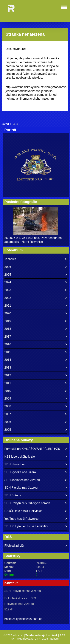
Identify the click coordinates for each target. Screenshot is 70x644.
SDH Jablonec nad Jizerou (22, 480)
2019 (8, 321)
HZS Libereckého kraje (20, 457)
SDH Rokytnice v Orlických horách (27, 503)
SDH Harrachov (15, 464)
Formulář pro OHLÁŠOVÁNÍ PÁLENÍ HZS (32, 449)
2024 (8, 282)
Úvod (5, 124)
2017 (8, 337)
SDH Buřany (13, 495)
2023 (8, 290)
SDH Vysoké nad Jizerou (21, 472)
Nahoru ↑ (55, 639)
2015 (8, 352)
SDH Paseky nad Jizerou (21, 488)
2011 (8, 383)
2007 (8, 414)
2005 (8, 430)
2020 (8, 313)
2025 (8, 275)
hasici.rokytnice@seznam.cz (23, 619)
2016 (8, 344)
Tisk (12, 639)
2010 (8, 391)
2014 (8, 360)
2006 (8, 422)
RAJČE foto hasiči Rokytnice (24, 511)
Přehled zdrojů (14, 546)
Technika (10, 259)
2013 (8, 368)
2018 (8, 329)
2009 (8, 399)
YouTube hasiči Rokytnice (22, 519)
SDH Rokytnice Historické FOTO (26, 526)
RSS (62, 635)
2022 (8, 298)
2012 (8, 375)
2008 (8, 406)
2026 (8, 267)
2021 (8, 306)
